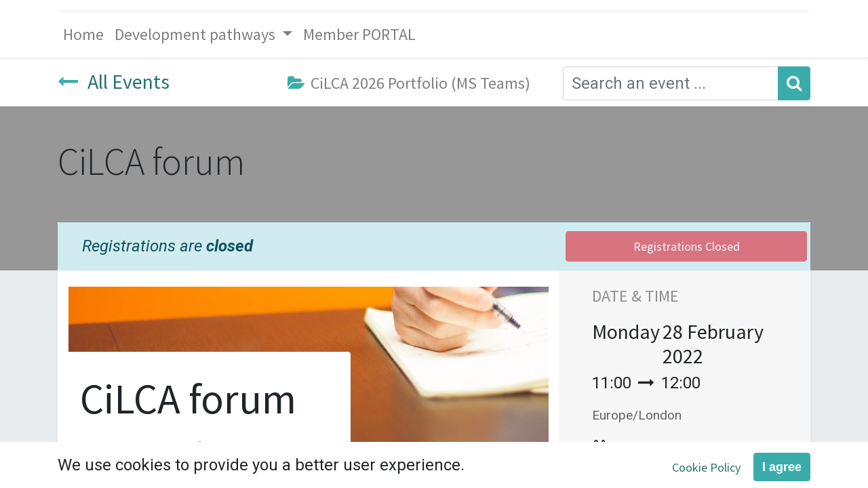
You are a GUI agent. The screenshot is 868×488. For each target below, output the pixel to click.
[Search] (794, 83)
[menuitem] (83, 35)
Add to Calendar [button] (673, 449)
